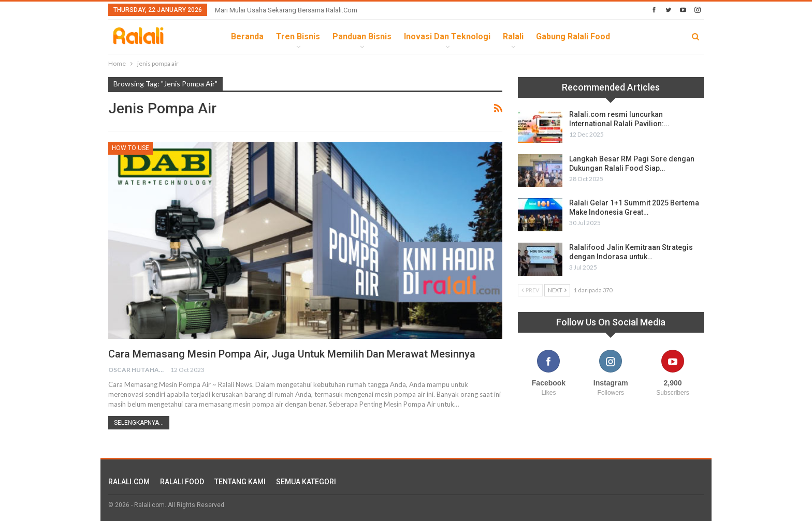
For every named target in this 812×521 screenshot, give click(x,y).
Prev (530, 290)
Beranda (247, 36)
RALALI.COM (129, 482)
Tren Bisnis (298, 36)
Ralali (513, 36)
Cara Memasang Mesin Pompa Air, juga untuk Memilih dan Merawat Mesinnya (292, 354)
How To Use (130, 148)
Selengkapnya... (139, 423)
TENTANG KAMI (240, 482)
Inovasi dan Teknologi (447, 36)
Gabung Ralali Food (573, 36)
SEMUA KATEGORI (306, 482)
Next (557, 290)
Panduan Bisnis (362, 36)
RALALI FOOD (182, 482)
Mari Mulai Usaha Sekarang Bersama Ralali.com (286, 10)
